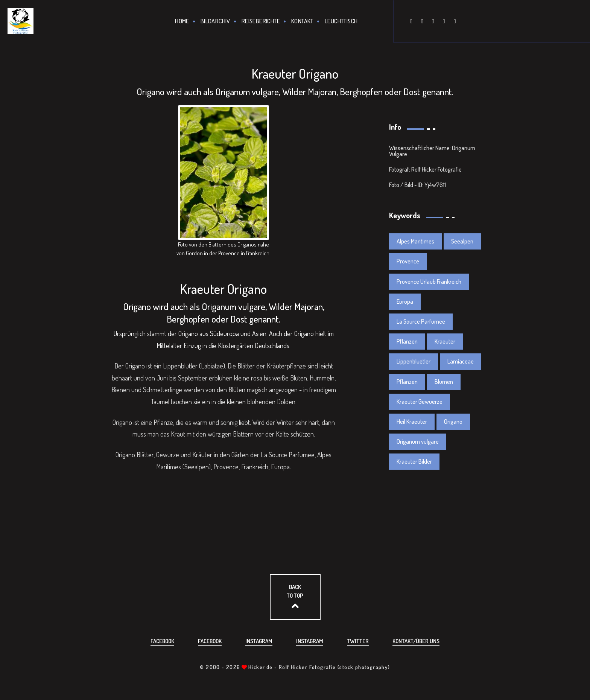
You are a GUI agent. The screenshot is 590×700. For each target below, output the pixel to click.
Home (182, 21)
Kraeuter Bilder (414, 461)
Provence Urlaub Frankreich (429, 282)
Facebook (162, 641)
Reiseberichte (261, 21)
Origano (453, 422)
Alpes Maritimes (415, 241)
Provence (408, 261)
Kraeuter (445, 341)
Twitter (358, 641)
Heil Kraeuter (412, 422)
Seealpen (462, 241)
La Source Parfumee (421, 321)
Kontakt (302, 21)
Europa (405, 301)
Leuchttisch (341, 21)
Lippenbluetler (414, 361)
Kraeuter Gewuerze (420, 402)
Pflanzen (407, 341)
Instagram (259, 641)
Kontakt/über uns (416, 641)
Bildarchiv (215, 21)
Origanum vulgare (418, 441)
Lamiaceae (461, 361)
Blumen (444, 382)
